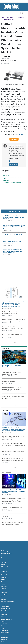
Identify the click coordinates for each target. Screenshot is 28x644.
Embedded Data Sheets (7, 619)
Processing (4, 562)
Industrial (6, 181)
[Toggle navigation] (22, 13)
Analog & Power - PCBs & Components (14, 173)
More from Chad (14, 165)
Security (3, 565)
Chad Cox (6, 57)
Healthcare (4, 584)
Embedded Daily (5, 606)
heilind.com (22, 135)
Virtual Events (4, 637)
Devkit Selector (5, 633)
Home (3, 18)
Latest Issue (4, 595)
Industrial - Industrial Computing (13, 183)
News (2, 628)
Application (5, 575)
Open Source (4, 558)
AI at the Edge (4, 611)
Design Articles (5, 624)
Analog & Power (19, 18)
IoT (2, 556)
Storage (3, 569)
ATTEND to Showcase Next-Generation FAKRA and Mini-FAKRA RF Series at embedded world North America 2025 (13, 397)
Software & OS (4, 567)
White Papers (4, 640)
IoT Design (4, 604)
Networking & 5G (5, 586)
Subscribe (14, 139)
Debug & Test (4, 571)
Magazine (4, 592)
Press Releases (5, 630)
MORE (14, 343)
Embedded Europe (5, 609)
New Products (4, 635)
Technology (10, 18)
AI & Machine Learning (6, 553)
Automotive (4, 577)
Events (3, 642)
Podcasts (3, 621)
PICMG (3, 617)
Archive (3, 597)
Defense (4, 589)
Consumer (6, 175)
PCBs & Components (9, 19)
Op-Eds (3, 626)
